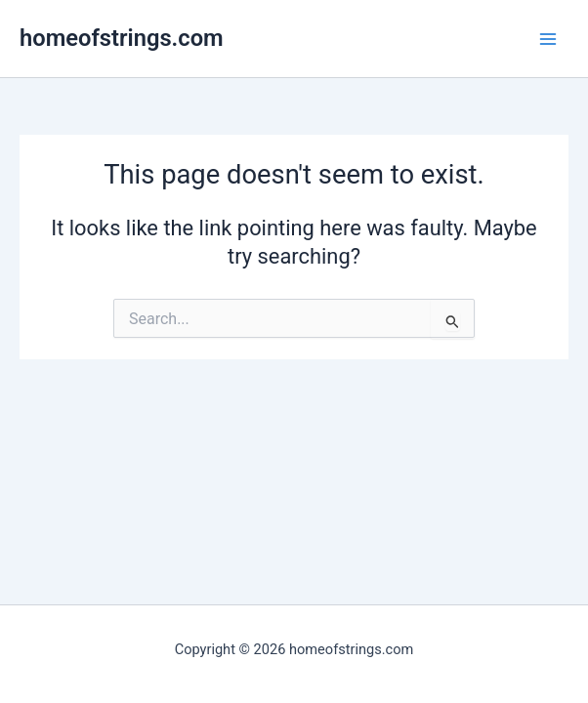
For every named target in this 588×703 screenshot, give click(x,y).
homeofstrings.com (122, 38)
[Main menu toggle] (548, 39)
